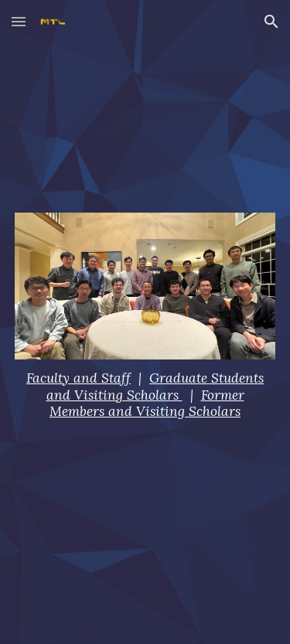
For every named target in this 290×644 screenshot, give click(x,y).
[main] (145, 395)
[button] (19, 21)
